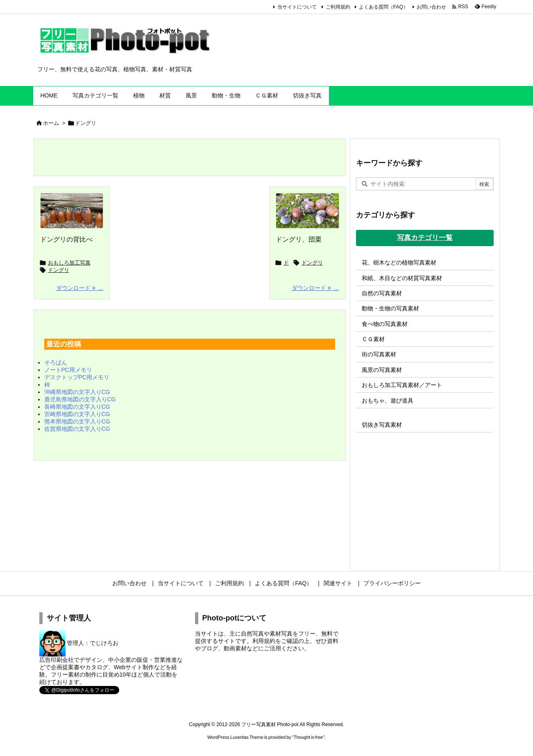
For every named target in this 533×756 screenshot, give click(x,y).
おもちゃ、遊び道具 (388, 401)
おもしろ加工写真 (69, 263)
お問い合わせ (431, 7)
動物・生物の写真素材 (390, 308)
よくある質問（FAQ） (383, 7)
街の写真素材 (379, 354)
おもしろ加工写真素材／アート (402, 385)
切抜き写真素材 (382, 425)
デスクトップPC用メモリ (77, 377)
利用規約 (264, 641)
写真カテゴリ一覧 (425, 238)
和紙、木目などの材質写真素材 (402, 278)
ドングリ (59, 270)
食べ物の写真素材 (385, 324)
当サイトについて (297, 7)
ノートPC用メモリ (68, 370)
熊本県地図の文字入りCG (77, 421)
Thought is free (308, 737)
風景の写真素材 (382, 370)
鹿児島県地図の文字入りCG (80, 399)
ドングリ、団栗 (299, 239)
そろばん (56, 362)
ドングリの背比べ (66, 239)
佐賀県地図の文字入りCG (77, 429)
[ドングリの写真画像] (307, 211)
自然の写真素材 (382, 293)
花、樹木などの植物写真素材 (399, 263)
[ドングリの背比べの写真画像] (72, 211)
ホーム (51, 123)
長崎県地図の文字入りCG (77, 407)
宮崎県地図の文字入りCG (77, 414)
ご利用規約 (338, 7)
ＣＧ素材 (373, 339)
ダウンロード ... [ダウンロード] (80, 288)
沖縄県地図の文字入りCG (77, 392)
